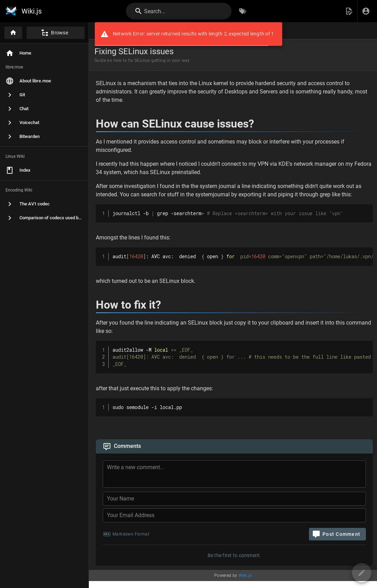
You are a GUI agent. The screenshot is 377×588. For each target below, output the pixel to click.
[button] (349, 11)
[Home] (13, 33)
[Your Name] (234, 499)
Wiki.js (245, 575)
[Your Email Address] (234, 515)
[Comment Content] (236, 475)
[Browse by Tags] (243, 11)
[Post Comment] (337, 534)
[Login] (366, 11)
